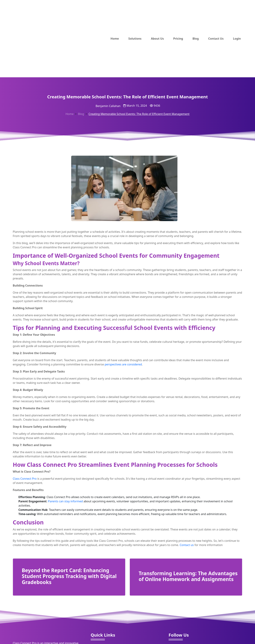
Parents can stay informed (66, 501)
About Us (157, 39)
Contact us (187, 545)
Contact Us (216, 39)
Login (237, 39)
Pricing (178, 39)
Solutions (135, 39)
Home (115, 39)
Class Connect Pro (25, 479)
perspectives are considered (123, 364)
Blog (196, 39)
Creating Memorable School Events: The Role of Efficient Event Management (139, 114)
